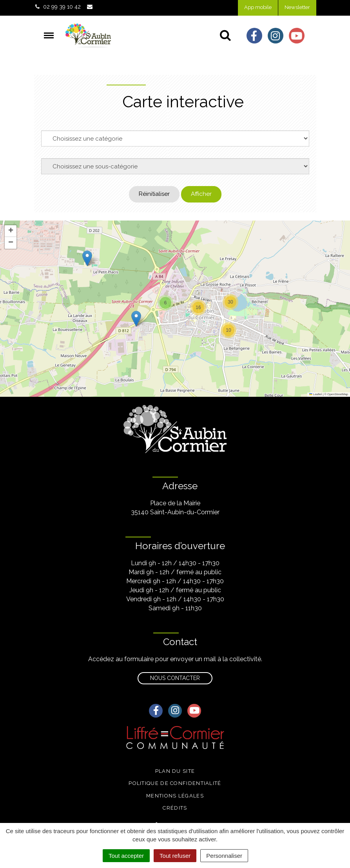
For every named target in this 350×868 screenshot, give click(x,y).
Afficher (201, 194)
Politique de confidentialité (175, 783)
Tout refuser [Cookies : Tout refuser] (175, 856)
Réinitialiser (154, 194)
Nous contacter (175, 678)
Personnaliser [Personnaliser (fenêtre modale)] (224, 856)
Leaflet (316, 394)
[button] (87, 258)
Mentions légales (175, 796)
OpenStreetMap (338, 394)
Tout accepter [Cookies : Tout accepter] (126, 856)
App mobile (258, 7)
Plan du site (175, 771)
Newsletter (297, 7)
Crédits (175, 808)
